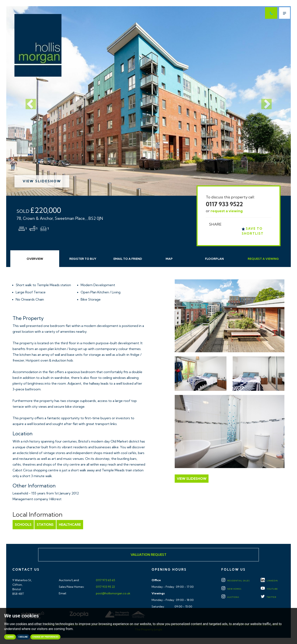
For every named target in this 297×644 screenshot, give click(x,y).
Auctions (230, 597)
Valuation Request (148, 555)
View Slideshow (42, 181)
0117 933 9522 (224, 204)
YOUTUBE (269, 589)
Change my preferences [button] (45, 637)
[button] (28, 101)
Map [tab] (169, 259)
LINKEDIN (269, 581)
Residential (235, 581)
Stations (45, 525)
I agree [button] (10, 637)
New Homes (231, 589)
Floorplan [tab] (214, 259)
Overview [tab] (35, 259)
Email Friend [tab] (128, 259)
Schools (23, 525)
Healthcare (70, 525)
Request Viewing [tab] (263, 259)
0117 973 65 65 (105, 580)
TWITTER (268, 597)
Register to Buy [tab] (83, 259)
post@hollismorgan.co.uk (113, 593)
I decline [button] (23, 637)
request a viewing (227, 211)
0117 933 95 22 (105, 587)
